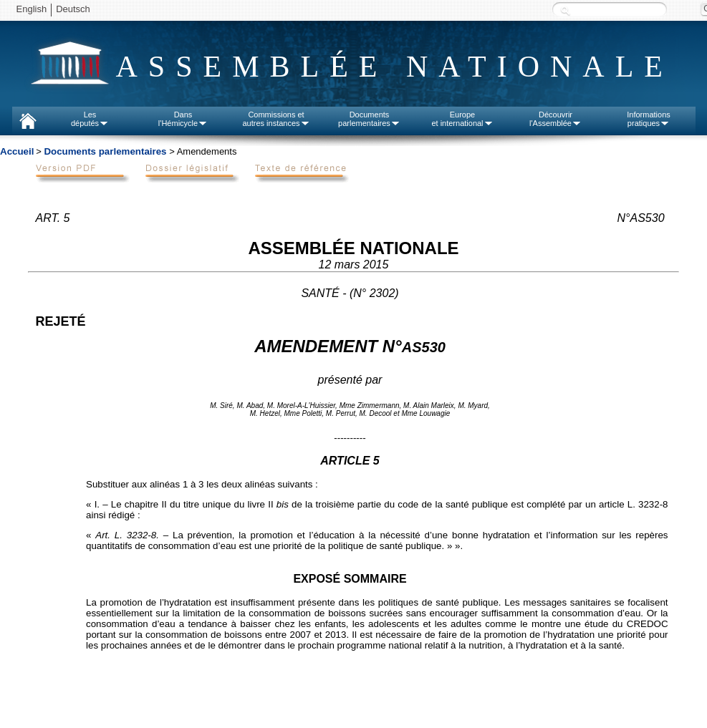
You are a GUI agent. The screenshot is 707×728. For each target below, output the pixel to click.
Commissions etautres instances (276, 119)
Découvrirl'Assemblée (555, 119)
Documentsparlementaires (369, 119)
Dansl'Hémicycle (183, 119)
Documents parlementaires (105, 151)
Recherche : (565, 10)
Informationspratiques (649, 119)
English (32, 9)
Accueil (17, 151)
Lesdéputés (90, 119)
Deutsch (73, 9)
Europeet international (462, 119)
